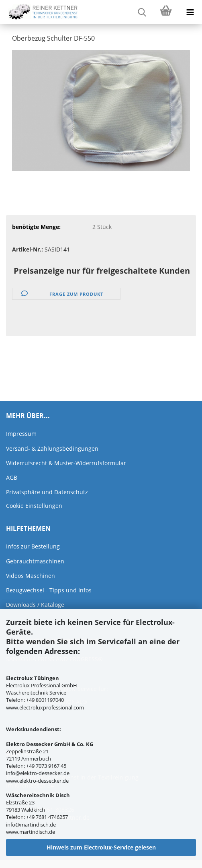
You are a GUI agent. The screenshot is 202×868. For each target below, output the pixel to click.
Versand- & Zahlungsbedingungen (52, 448)
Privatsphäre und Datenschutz (47, 492)
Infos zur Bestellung (33, 546)
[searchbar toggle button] (142, 12)
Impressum (21, 434)
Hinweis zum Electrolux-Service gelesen (101, 847)
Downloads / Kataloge (35, 605)
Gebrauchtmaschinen (35, 561)
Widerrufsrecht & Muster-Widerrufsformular (66, 463)
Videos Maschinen (31, 576)
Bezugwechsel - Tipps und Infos (49, 590)
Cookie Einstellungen (34, 506)
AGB (12, 477)
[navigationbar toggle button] (190, 12)
